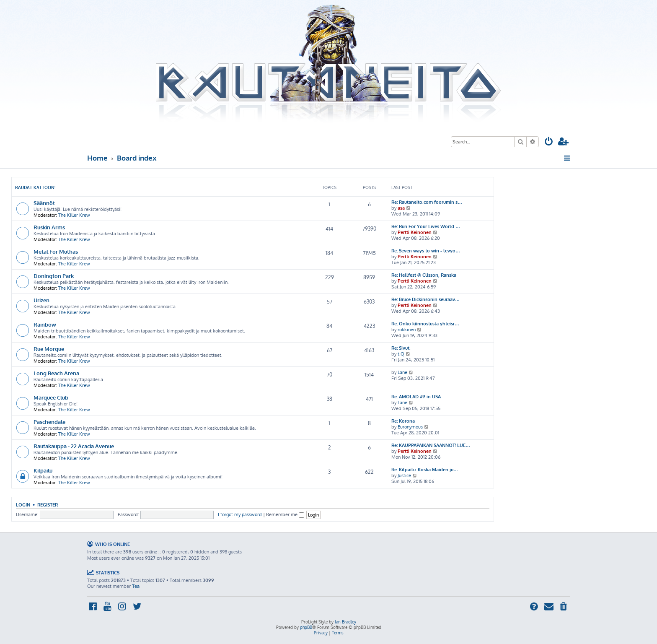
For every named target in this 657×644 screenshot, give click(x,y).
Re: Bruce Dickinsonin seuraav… (425, 299)
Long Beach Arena (56, 373)
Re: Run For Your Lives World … (426, 226)
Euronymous (410, 427)
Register (48, 505)
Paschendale (49, 422)
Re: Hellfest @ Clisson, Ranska (424, 275)
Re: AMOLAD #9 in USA (416, 397)
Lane (402, 372)
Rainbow (45, 324)
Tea (136, 586)
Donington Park (54, 276)
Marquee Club (51, 397)
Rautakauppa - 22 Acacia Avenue (74, 446)
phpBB (306, 627)
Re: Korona (403, 421)
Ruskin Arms (49, 227)
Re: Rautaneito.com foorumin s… (427, 202)
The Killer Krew (74, 215)
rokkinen (407, 330)
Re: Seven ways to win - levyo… (426, 251)
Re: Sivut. (401, 348)
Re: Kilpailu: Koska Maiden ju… (425, 470)
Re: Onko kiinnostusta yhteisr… (425, 324)
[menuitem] (549, 142)
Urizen (41, 300)
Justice (404, 475)
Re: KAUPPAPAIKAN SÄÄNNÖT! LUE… (431, 445)
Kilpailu (43, 470)
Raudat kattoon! (35, 187)
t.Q (401, 354)
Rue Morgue (49, 349)
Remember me (285, 514)
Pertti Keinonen (415, 232)
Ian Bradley (345, 622)
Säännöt (44, 203)
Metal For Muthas (56, 251)
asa (401, 208)
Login (23, 505)
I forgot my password (240, 514)
